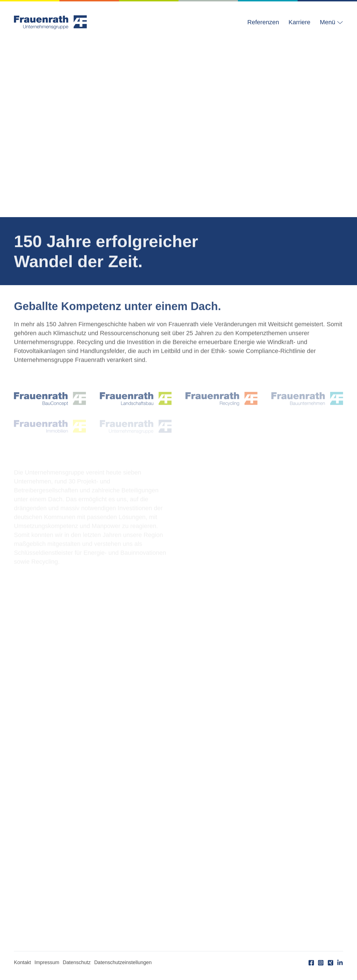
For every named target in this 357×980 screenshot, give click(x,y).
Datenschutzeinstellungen (123, 962)
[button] (329, 22)
